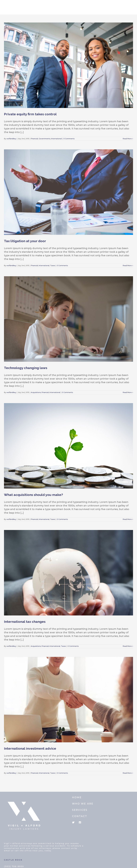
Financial (34, 139)
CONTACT (80, 816)
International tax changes (25, 622)
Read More (127, 139)
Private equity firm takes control (30, 114)
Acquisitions (36, 392)
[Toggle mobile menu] (132, 6)
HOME (77, 797)
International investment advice (30, 748)
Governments (44, 139)
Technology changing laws (26, 368)
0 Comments (69, 139)
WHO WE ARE (83, 804)
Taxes (53, 266)
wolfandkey (11, 139)
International (56, 139)
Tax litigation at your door (25, 241)
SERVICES (80, 810)
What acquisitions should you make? (33, 495)
